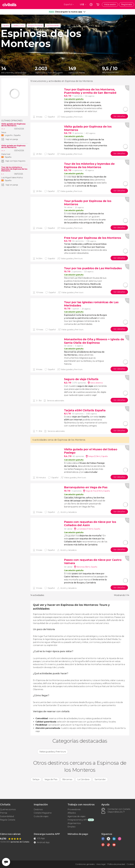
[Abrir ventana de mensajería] (6, 862)
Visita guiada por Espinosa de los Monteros (13, 125)
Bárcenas (67, 779)
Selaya (36, 779)
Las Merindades (53, 26)
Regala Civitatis (8, 820)
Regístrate (127, 4)
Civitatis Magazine (43, 813)
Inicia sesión (110, 4)
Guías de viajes (41, 816)
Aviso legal (101, 864)
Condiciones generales (85, 864)
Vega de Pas (51, 779)
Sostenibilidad (7, 816)
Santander (100, 779)
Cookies (130, 864)
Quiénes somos (8, 809)
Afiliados (72, 813)
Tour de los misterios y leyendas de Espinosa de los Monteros (14, 169)
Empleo (72, 827)
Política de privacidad (116, 864)
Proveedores (74, 809)
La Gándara (83, 779)
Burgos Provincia (35, 26)
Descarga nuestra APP (47, 834)
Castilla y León (18, 26)
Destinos (38, 809)
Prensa (4, 813)
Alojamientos (74, 823)
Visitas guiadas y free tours (53, 752)
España (6, 26)
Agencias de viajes (76, 816)
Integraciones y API (77, 820)
